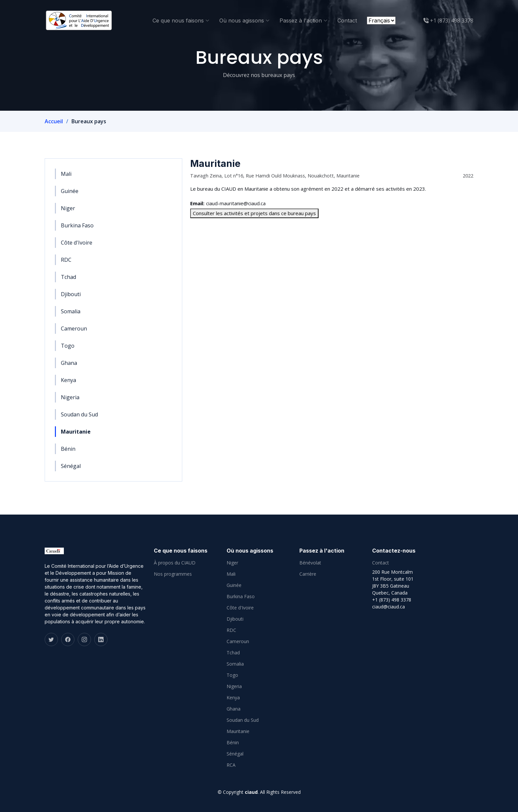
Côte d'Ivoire (77, 243)
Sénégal (71, 466)
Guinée (70, 191)
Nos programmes (173, 574)
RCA (231, 765)
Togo (68, 346)
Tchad (68, 277)
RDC (66, 260)
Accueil (54, 121)
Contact (347, 20)
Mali (66, 174)
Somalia (71, 311)
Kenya (68, 380)
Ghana (69, 363)
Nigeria (70, 397)
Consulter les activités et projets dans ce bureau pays (254, 213)
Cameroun (74, 329)
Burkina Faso (77, 225)
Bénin (68, 449)
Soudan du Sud (79, 414)
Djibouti (71, 294)
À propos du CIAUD (175, 563)
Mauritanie (76, 432)
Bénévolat (310, 563)
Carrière (308, 574)
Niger (68, 208)
